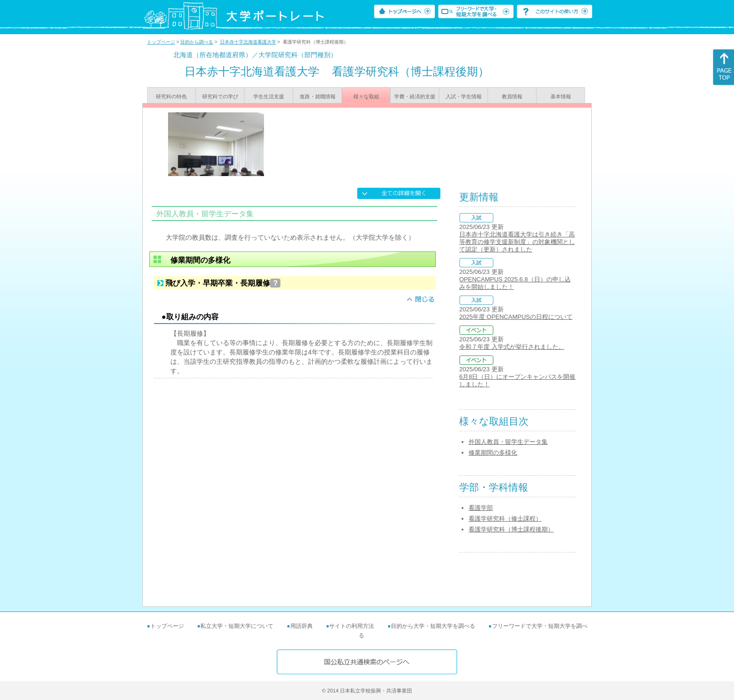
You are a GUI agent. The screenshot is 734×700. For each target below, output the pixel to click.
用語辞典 (301, 626)
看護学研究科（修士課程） (505, 519)
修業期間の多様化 (493, 453)
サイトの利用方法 (352, 626)
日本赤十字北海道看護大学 (248, 42)
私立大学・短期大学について (237, 626)
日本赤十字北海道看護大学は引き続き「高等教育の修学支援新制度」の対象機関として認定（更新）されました (517, 242)
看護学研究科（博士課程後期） (511, 529)
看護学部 (481, 508)
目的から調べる (197, 42)
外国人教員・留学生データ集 (508, 442)
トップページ (161, 42)
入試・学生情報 (464, 96)
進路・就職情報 (318, 96)
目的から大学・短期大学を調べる (433, 626)
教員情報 (512, 96)
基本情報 (561, 96)
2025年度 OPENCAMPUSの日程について (516, 317)
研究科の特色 (171, 96)
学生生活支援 (269, 96)
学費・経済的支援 (415, 96)
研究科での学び (220, 96)
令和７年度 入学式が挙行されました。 (512, 347)
